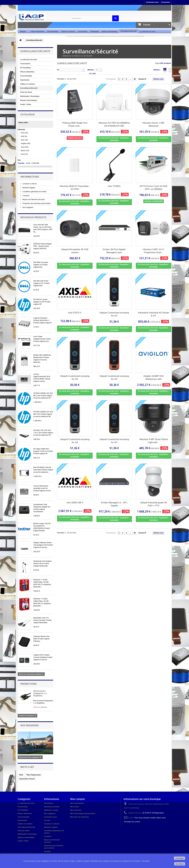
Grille (165, 70)
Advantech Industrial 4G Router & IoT (153, 314)
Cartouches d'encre (27, 779)
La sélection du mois (147, 31)
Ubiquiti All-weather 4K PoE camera (75, 251)
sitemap (47, 851)
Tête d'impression (34, 775)
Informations (30, 177)
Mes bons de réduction (80, 817)
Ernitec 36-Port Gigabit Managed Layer (114, 251)
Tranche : (22, 163)
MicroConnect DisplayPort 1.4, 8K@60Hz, (40, 693)
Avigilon (26, 143)
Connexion (166, 2)
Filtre (21, 775)
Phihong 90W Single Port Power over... (75, 124)
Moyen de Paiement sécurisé (33, 199)
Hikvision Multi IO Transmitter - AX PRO (75, 188)
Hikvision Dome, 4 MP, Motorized (154, 124)
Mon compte (78, 799)
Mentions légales (29, 188)
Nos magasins (28, 207)
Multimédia (95, 31)
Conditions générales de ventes (34, 192)
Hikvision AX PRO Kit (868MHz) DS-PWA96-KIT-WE (114, 124)
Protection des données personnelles (36, 203)
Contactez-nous (152, 2)
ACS (24, 133)
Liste (170, 70)
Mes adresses (76, 810)
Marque (23, 31)
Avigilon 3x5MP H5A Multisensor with (154, 378)
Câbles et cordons (68, 31)
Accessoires (83, 31)
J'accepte (179, 858)
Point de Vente (26, 92)
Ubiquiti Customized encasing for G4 (114, 314)
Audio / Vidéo (26, 104)
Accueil (47, 820)
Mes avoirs (75, 807)
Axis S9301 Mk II (75, 503)
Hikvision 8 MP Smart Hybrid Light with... (154, 441)
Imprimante (25, 80)
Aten (24, 140)
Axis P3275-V (75, 313)
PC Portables (26, 68)
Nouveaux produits (33, 217)
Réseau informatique (110, 31)
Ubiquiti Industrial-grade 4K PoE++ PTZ (153, 504)
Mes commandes (77, 803)
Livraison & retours (29, 184)
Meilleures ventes (51, 810)
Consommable (53, 31)
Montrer (91, 70)
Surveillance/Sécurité (129, 31)
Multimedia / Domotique (30, 96)
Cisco (24, 154)
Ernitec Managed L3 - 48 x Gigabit (114, 504)
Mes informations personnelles (83, 813)
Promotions (28, 684)
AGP (24, 136)
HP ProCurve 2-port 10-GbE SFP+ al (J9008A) (154, 188)
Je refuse (180, 864)
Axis (25, 147)
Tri (58, 70)
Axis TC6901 (114, 186)
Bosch (25, 151)
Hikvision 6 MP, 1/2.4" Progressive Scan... (154, 251)
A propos (26, 195)
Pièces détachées (38, 31)
